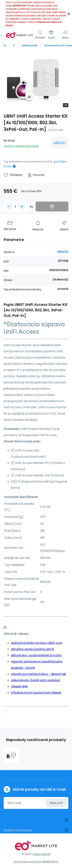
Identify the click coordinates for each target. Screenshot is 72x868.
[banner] (19, 35)
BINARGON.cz (50, 862)
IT (14, 45)
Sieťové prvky (30, 45)
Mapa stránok (42, 854)
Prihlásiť (56, 803)
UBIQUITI (60, 143)
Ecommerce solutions (28, 862)
